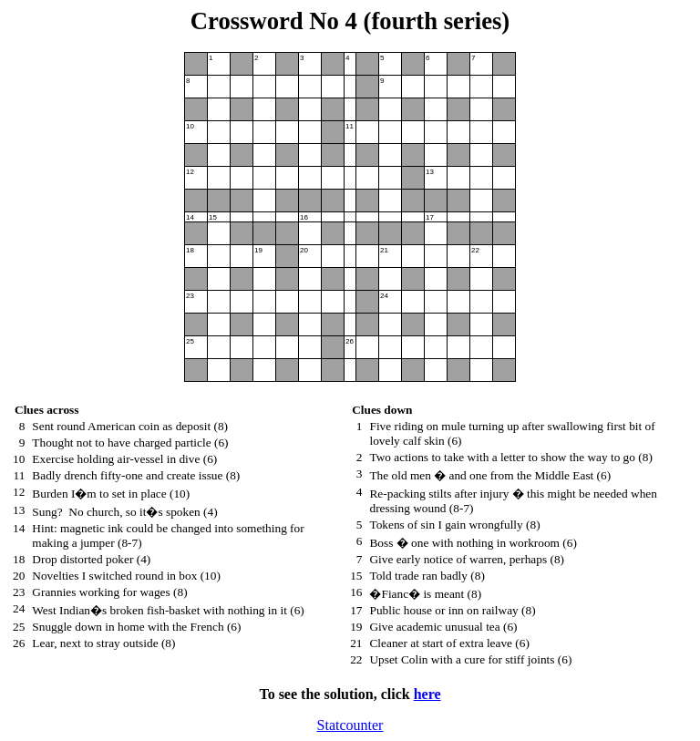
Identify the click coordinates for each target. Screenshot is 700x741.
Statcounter (350, 725)
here (427, 694)
